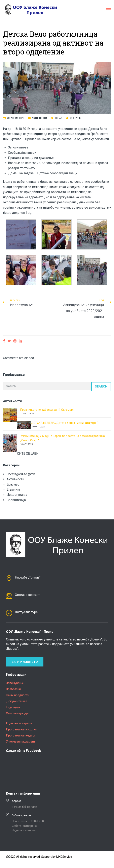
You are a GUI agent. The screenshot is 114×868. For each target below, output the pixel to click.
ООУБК (77, 118)
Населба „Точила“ (28, 577)
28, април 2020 (15, 118)
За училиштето (25, 662)
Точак (58, 118)
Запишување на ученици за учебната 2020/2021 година (84, 311)
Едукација (13, 707)
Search (101, 386)
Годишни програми (19, 723)
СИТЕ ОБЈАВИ (28, 454)
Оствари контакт (27, 595)
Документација (17, 701)
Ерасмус (13, 484)
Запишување (15, 683)
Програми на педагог (21, 735)
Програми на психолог (22, 729)
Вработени (13, 689)
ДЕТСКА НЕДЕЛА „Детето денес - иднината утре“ (64, 423)
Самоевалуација (17, 713)
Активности (39, 118)
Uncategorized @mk (21, 474)
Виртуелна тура (26, 612)
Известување (21, 305)
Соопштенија (16, 500)
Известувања (17, 495)
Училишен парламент (21, 742)
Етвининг (14, 489)
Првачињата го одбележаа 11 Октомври (47, 410)
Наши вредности (18, 695)
